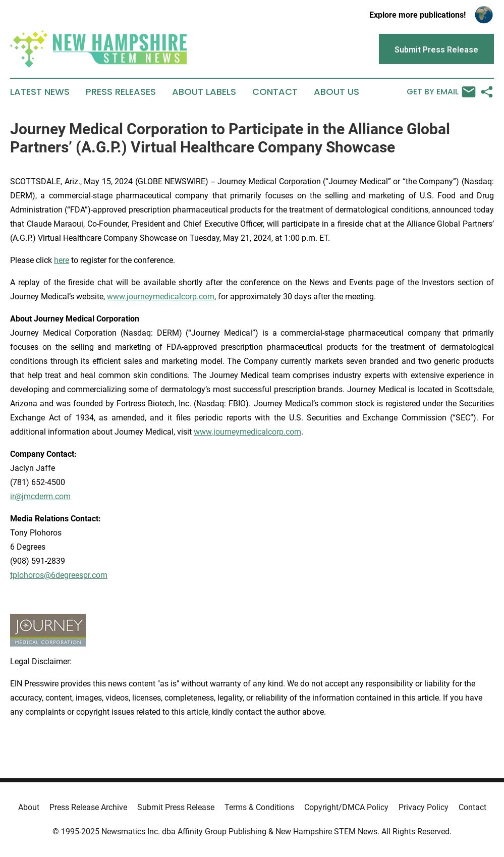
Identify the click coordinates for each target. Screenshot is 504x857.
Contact (275, 92)
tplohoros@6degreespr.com (59, 575)
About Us (337, 92)
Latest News (40, 92)
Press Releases (121, 92)
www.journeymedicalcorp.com (161, 297)
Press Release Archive (88, 807)
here (62, 260)
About (29, 807)
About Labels (204, 92)
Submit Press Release (176, 807)
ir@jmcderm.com (40, 496)
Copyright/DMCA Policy (346, 807)
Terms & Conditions (259, 807)
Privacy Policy (424, 807)
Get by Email (441, 92)
